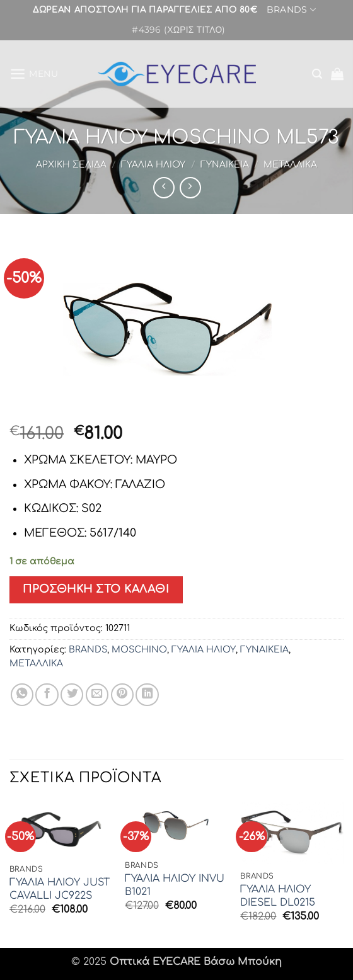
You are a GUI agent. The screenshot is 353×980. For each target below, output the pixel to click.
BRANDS (291, 10)
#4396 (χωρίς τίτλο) (178, 31)
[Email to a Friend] (97, 695)
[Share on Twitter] (72, 695)
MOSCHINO (139, 650)
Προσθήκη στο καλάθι (96, 589)
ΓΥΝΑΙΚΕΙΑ (225, 165)
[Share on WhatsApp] (22, 695)
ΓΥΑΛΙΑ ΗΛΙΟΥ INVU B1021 (175, 885)
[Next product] (164, 188)
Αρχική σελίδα (71, 165)
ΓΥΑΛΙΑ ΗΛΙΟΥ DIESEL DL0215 (278, 896)
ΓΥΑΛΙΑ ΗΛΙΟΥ (153, 165)
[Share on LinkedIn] (147, 695)
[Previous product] (190, 188)
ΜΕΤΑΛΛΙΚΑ (290, 165)
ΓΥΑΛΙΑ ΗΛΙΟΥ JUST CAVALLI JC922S (60, 889)
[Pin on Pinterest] (122, 695)
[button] (34, 74)
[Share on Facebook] (47, 695)
